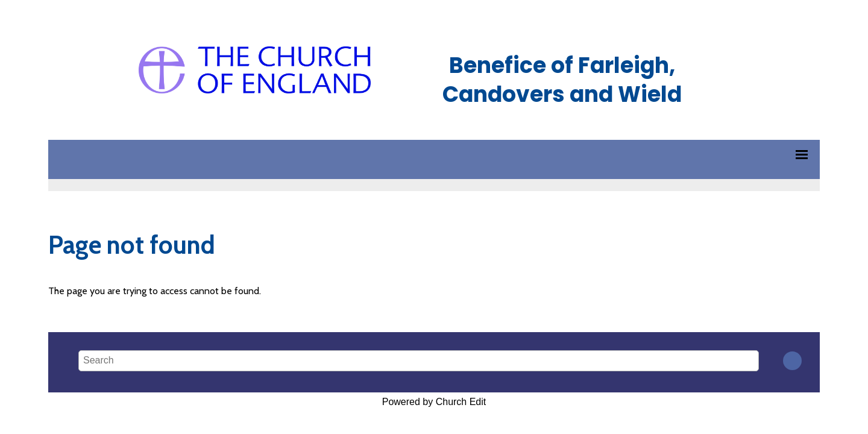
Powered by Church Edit (434, 402)
